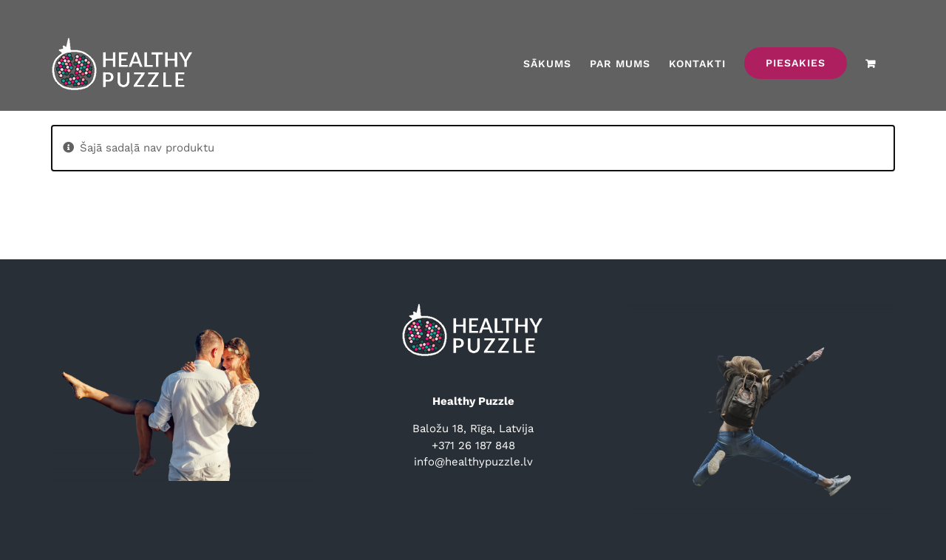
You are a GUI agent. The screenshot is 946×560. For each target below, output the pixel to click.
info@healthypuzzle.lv (473, 462)
